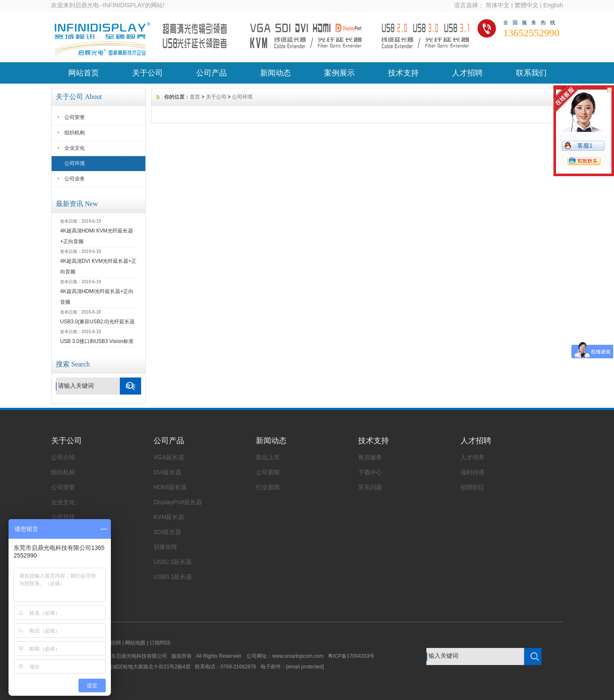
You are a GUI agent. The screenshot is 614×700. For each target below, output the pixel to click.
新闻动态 (275, 73)
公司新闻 (268, 472)
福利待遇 (472, 472)
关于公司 (148, 73)
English (553, 5)
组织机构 (75, 133)
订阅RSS (160, 643)
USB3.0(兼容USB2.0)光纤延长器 (97, 322)
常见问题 (370, 487)
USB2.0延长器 (173, 562)
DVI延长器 (167, 472)
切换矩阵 (165, 547)
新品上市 (268, 457)
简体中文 (498, 5)
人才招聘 (467, 73)
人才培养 (472, 457)
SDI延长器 (167, 532)
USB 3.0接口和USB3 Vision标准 (97, 341)
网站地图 (135, 643)
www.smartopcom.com (300, 656)
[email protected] (305, 667)
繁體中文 (527, 5)
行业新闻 (268, 487)
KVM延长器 (169, 517)
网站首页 (84, 73)
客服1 (585, 145)
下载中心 (370, 472)
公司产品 (211, 73)
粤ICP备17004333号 (351, 656)
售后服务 (370, 457)
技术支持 (403, 73)
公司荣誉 (75, 117)
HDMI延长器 (170, 487)
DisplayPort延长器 (178, 502)
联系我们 (531, 73)
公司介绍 (63, 457)
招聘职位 (472, 487)
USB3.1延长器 (173, 577)
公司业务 (75, 179)
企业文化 (75, 148)
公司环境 (75, 163)
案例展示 (339, 73)
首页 (195, 97)
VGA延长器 (169, 457)
